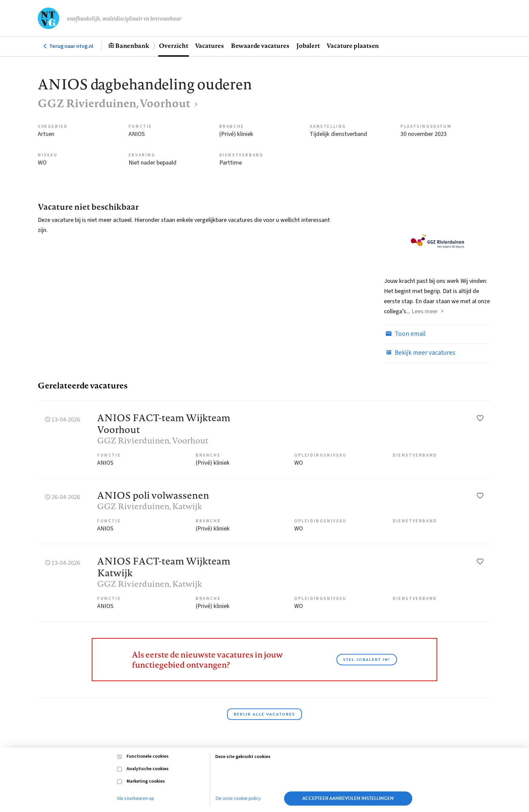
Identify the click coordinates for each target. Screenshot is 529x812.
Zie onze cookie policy (238, 799)
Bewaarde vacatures (260, 46)
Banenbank (132, 46)
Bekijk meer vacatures (420, 353)
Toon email (405, 334)
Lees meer (425, 311)
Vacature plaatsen (353, 46)
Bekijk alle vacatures (264, 714)
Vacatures (210, 46)
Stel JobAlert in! (367, 660)
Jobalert (308, 46)
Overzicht (173, 46)
